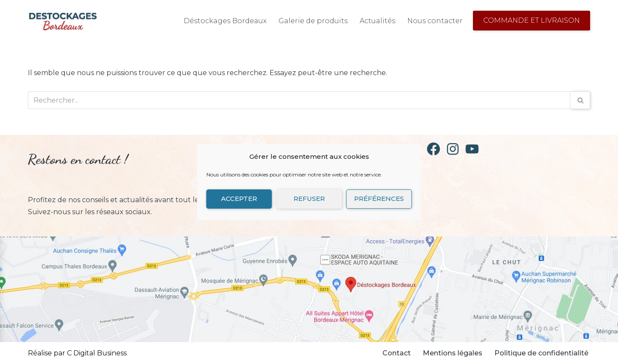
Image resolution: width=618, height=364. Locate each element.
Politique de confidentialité (541, 353)
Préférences (379, 199)
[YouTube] (472, 149)
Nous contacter (435, 21)
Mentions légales (453, 353)
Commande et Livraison (532, 20)
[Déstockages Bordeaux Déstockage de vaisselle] (63, 21)
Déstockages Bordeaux (225, 21)
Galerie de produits (313, 21)
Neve (136, 353)
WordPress (216, 353)
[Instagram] (453, 149)
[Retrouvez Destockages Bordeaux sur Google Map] (309, 289)
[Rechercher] (299, 100)
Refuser (309, 199)
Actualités (377, 21)
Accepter (239, 199)
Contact (397, 353)
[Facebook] (433, 149)
